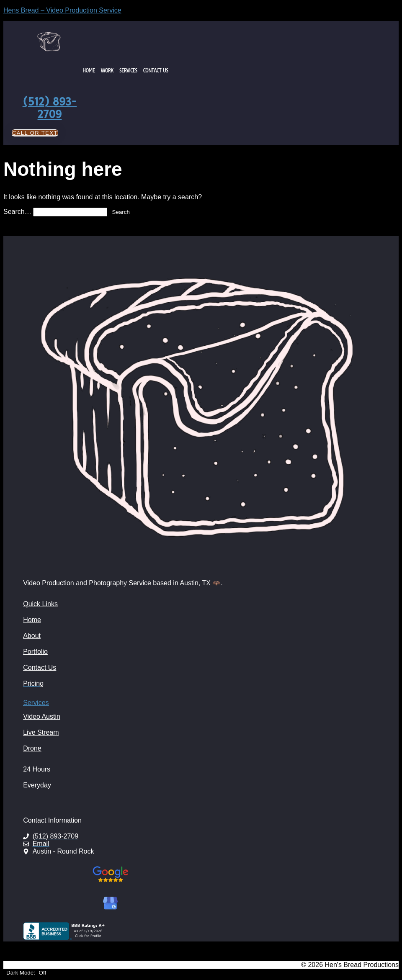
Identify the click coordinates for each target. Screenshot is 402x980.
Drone (32, 748)
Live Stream (41, 732)
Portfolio (35, 652)
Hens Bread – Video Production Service (62, 10)
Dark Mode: (26, 973)
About (32, 636)
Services (128, 71)
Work (107, 71)
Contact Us (156, 71)
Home (89, 71)
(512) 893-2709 (50, 108)
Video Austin (42, 716)
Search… (17, 212)
